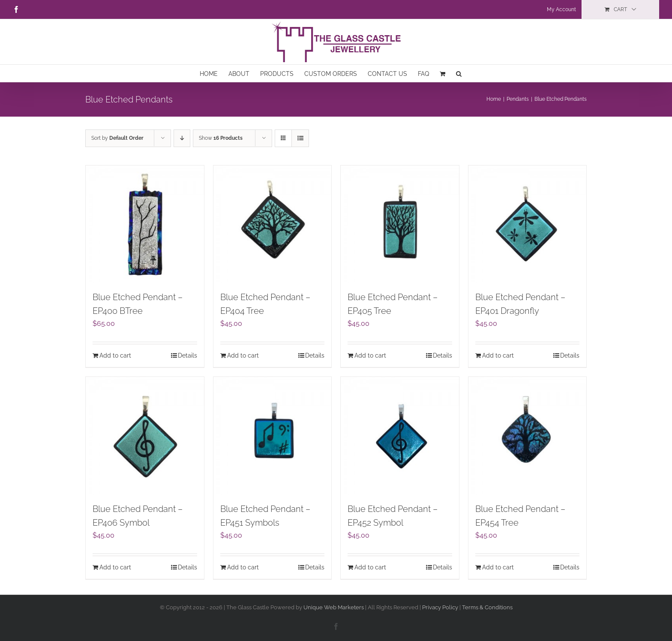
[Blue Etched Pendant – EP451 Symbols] (273, 436)
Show (221, 138)
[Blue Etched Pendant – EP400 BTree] (145, 225)
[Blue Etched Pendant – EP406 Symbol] (145, 436)
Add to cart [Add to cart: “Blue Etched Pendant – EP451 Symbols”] (243, 567)
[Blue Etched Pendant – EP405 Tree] (400, 225)
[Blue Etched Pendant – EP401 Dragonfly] (528, 225)
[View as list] (300, 138)
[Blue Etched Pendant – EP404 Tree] (273, 225)
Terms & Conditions (487, 607)
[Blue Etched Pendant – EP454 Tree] (528, 436)
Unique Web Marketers (334, 607)
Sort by (117, 138)
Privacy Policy (441, 607)
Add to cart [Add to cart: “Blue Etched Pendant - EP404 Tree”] (243, 355)
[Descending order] (182, 138)
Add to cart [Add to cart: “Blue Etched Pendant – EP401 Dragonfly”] (498, 355)
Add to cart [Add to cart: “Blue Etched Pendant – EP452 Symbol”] (370, 567)
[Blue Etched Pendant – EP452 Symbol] (400, 436)
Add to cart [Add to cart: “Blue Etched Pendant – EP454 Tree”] (498, 567)
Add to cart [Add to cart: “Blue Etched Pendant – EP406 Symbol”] (115, 567)
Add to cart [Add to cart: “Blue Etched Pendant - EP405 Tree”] (370, 355)
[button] (459, 73)
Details (187, 355)
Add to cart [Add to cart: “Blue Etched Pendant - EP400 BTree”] (115, 355)
